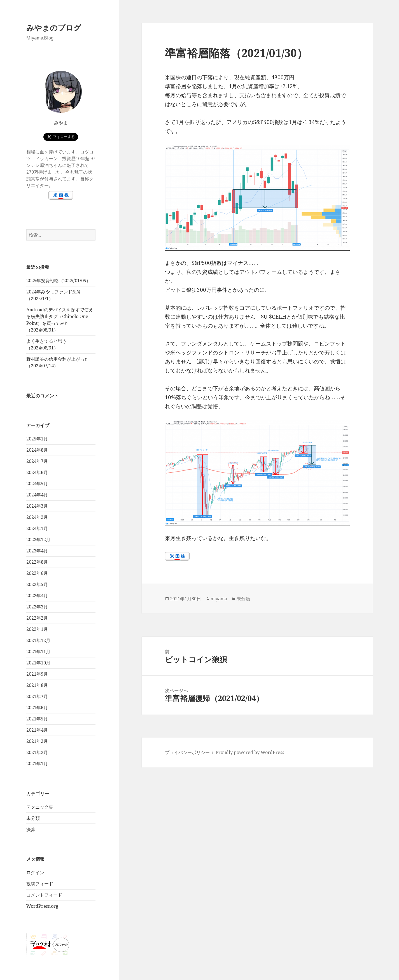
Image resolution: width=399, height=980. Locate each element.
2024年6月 (37, 472)
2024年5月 (37, 484)
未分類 (33, 818)
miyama (219, 599)
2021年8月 (37, 685)
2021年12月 (38, 640)
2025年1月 (37, 439)
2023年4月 (37, 551)
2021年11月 (38, 652)
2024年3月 (37, 506)
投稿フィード (40, 884)
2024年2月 (37, 517)
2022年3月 (37, 607)
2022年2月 (37, 618)
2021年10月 (38, 663)
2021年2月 (37, 752)
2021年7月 (37, 696)
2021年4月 (37, 730)
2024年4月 (37, 495)
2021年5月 (37, 719)
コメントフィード (44, 895)
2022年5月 (37, 584)
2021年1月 (37, 764)
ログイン (35, 872)
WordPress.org (42, 906)
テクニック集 (40, 807)
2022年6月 (37, 573)
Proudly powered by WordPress (250, 752)
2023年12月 (38, 540)
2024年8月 (37, 450)
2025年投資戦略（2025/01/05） (59, 281)
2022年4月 (37, 596)
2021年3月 (37, 741)
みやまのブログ (54, 28)
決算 (31, 829)
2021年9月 (37, 674)
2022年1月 (37, 629)
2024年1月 (37, 528)
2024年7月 (37, 461)
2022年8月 (37, 562)
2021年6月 (37, 708)
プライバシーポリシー (187, 752)
